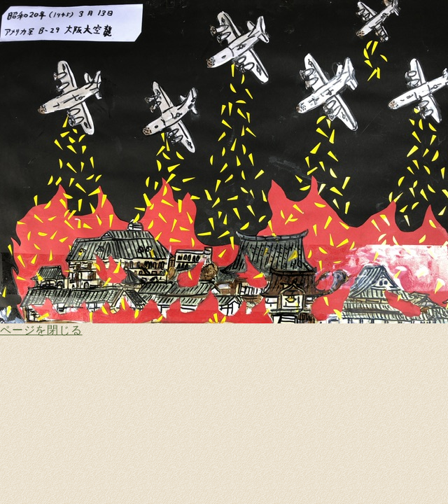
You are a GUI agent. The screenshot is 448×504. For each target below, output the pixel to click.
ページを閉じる (41, 330)
